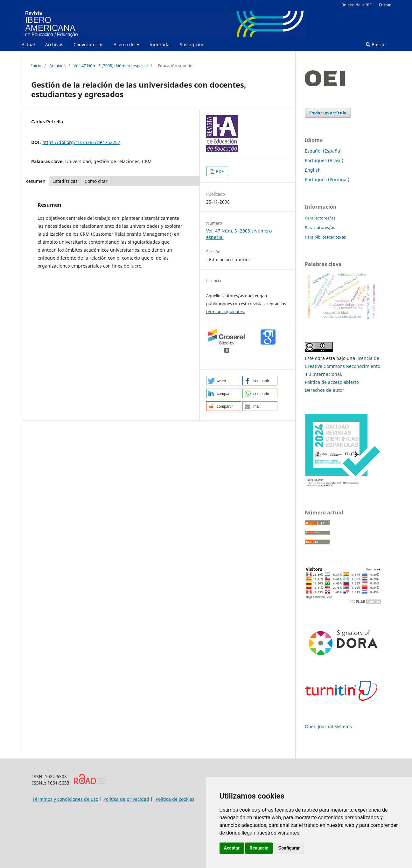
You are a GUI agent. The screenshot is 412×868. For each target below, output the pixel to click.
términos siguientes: (226, 312)
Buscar (376, 44)
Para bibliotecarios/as (325, 237)
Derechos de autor (325, 390)
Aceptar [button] (232, 848)
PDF (219, 171)
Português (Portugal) (327, 179)
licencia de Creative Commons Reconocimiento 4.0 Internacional (342, 366)
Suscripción (192, 44)
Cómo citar (96, 181)
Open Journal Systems (328, 726)
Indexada (160, 44)
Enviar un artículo (328, 113)
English (313, 170)
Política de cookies (175, 799)
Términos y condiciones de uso (65, 799)
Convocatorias (88, 44)
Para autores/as (320, 227)
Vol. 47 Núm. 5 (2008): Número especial (111, 66)
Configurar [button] (289, 848)
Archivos (54, 44)
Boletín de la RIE (356, 5)
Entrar (385, 5)
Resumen (35, 181)
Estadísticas (65, 181)
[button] (224, 381)
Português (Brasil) (324, 160)
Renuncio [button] (259, 848)
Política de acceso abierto (332, 382)
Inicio (36, 66)
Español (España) (323, 151)
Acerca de (125, 44)
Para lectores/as (320, 218)
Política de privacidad (126, 799)
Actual (28, 44)
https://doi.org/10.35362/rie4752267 (81, 142)
